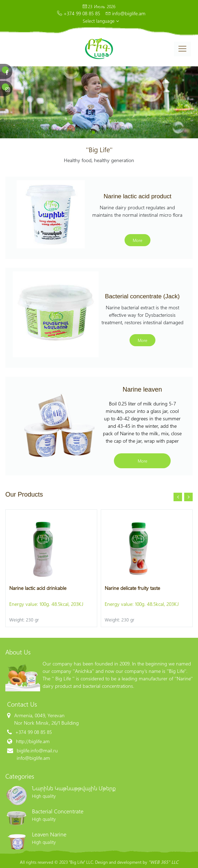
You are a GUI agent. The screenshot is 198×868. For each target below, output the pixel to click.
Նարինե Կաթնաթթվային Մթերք (74, 788)
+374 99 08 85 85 (82, 13)
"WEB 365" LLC (163, 862)
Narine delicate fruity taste (132, 588)
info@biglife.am (129, 13)
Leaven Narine (49, 834)
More (137, 240)
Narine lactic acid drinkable (38, 588)
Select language (101, 21)
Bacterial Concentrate (58, 811)
